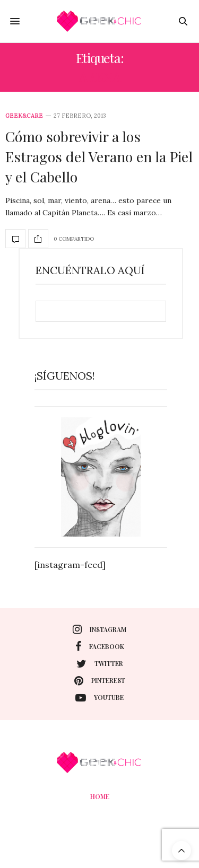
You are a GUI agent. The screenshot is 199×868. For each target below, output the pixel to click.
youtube (99, 698)
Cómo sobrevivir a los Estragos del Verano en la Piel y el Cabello (99, 156)
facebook (100, 646)
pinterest (100, 681)
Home (100, 796)
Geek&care (24, 116)
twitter (100, 664)
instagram (99, 629)
